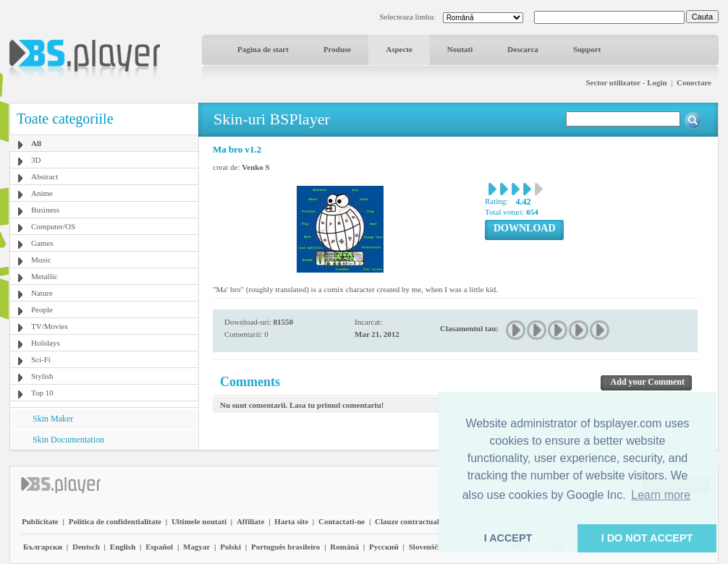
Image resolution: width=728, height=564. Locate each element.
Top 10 (42, 393)
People (42, 309)
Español (159, 547)
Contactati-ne (342, 521)
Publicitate (40, 521)
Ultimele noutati (199, 521)
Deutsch (86, 547)
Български (43, 547)
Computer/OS (53, 226)
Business (45, 210)
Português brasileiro (285, 547)
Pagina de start (263, 49)
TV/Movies (50, 326)
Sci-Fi (41, 359)
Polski (230, 547)
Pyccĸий (384, 547)
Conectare (694, 82)
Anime (42, 193)
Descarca (523, 49)
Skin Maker (53, 419)
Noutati (460, 49)
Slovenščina (429, 547)
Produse (337, 49)
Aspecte (399, 49)
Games (42, 243)
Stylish (42, 376)
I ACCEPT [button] (508, 538)
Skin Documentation (68, 440)
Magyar (196, 547)
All (36, 143)
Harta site (291, 521)
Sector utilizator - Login (626, 82)
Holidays (46, 343)
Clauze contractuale (409, 521)
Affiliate (250, 521)
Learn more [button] (661, 495)
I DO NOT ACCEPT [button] (647, 538)
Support (587, 49)
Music (41, 260)
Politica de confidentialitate (115, 521)
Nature (42, 293)
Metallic (45, 276)
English (123, 547)
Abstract (45, 176)
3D (36, 160)
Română (344, 547)
